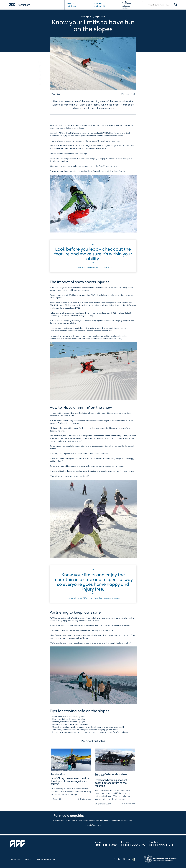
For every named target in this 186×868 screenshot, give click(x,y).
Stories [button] (70, 4)
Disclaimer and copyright (45, 859)
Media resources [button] (126, 3)
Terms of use (15, 859)
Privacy (28, 859)
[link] (40, 66)
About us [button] (98, 4)
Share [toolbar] (40, 62)
